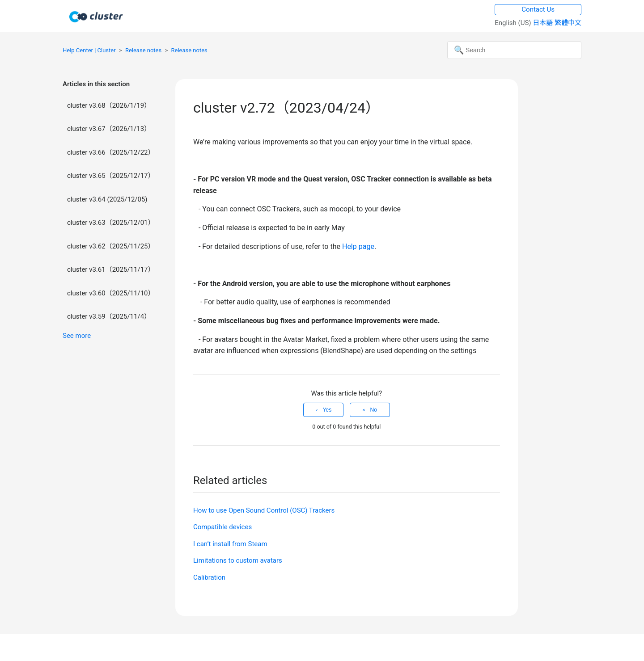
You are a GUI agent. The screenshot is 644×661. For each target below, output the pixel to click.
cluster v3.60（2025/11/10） (111, 293)
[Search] (514, 50)
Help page (358, 246)
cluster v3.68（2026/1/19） (109, 105)
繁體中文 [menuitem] (568, 23)
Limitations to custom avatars (238, 560)
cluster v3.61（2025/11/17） (111, 269)
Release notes (143, 50)
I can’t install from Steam (230, 544)
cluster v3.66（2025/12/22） (111, 152)
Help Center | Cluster (89, 50)
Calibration (209, 577)
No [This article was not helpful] (373, 410)
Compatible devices (222, 527)
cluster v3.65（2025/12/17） (111, 176)
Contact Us (538, 9)
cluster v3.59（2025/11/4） (109, 316)
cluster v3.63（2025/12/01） (111, 223)
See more (77, 336)
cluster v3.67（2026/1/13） (109, 129)
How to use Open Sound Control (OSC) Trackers (264, 510)
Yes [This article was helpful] (327, 410)
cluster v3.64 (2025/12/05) (107, 199)
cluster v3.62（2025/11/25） (111, 246)
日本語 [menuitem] (544, 23)
